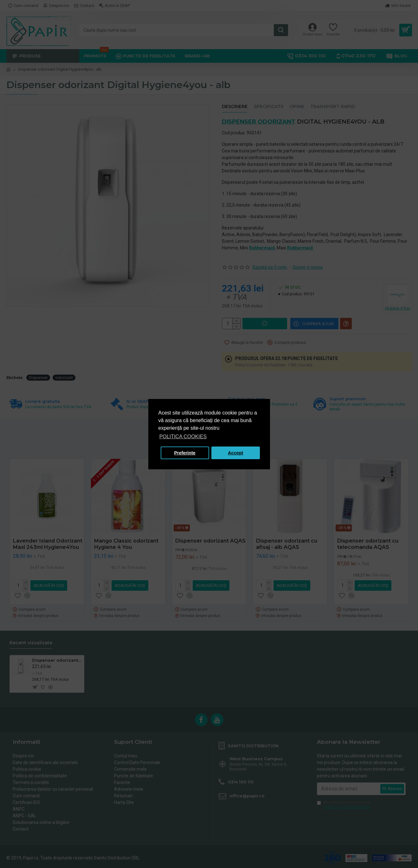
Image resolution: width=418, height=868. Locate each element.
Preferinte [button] (185, 453)
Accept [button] (235, 453)
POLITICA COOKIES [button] (183, 437)
